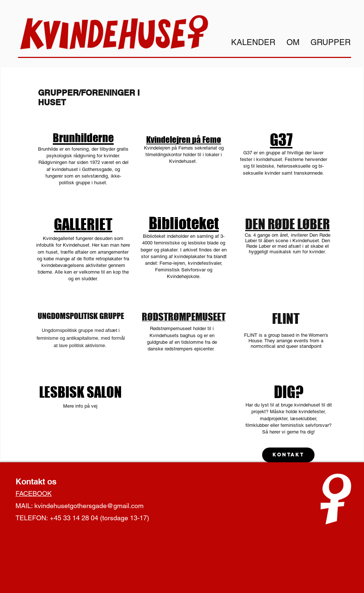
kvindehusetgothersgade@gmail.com (89, 506)
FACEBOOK (34, 493)
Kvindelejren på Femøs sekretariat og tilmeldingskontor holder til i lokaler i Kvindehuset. (184, 155)
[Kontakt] (288, 455)
